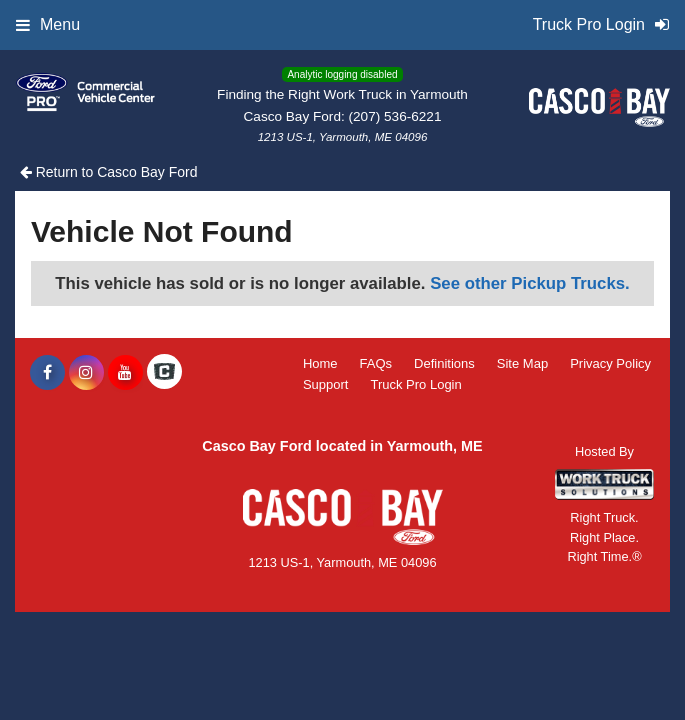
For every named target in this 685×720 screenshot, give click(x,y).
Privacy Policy (610, 363)
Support (326, 384)
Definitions (444, 363)
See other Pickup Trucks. (530, 283)
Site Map (522, 363)
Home (320, 363)
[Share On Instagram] (86, 373)
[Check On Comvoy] (164, 373)
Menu (48, 24)
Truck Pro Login (415, 384)
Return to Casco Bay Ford (109, 172)
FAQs (376, 363)
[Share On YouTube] (125, 373)
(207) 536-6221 (395, 116)
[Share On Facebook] (47, 373)
